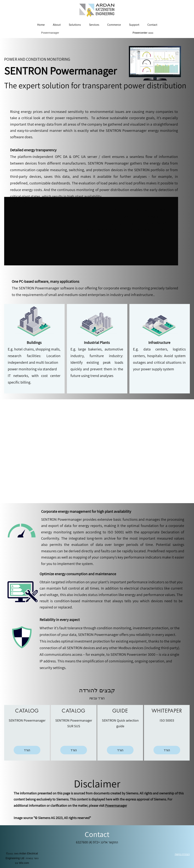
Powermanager (116, 805)
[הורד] (27, 750)
